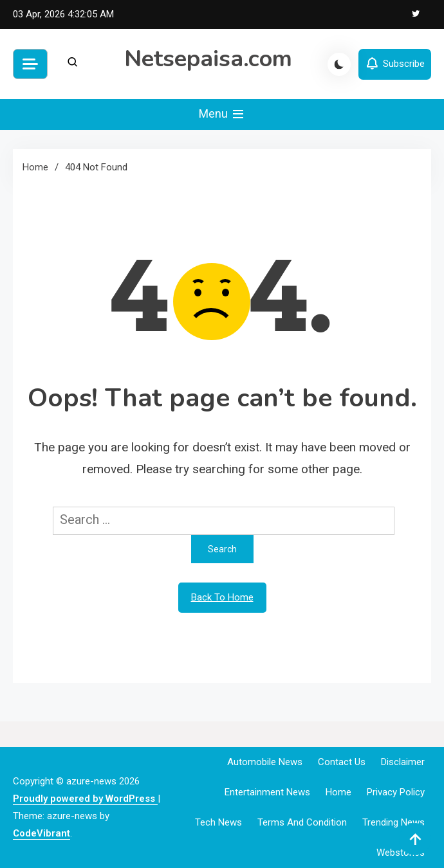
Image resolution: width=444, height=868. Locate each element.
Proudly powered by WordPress (85, 799)
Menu (222, 114)
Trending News (393, 822)
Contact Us (342, 762)
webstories (401, 853)
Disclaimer (403, 762)
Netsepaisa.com (208, 59)
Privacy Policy (396, 792)
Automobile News (265, 762)
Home (338, 792)
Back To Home (222, 597)
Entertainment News (267, 792)
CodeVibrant (42, 833)
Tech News (218, 822)
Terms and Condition (302, 822)
